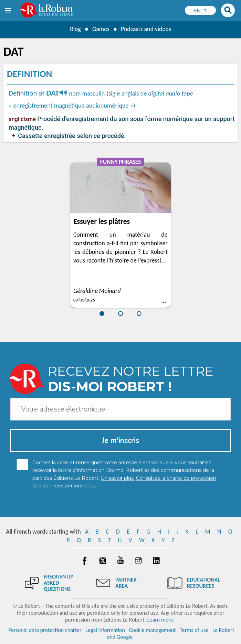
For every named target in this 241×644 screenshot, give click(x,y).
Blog (75, 29)
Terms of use (194, 630)
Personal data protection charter (45, 630)
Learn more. (161, 620)
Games (101, 29)
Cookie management (153, 630)
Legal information (105, 630)
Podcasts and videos (146, 29)
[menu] (9, 10)
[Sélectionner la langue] (200, 10)
